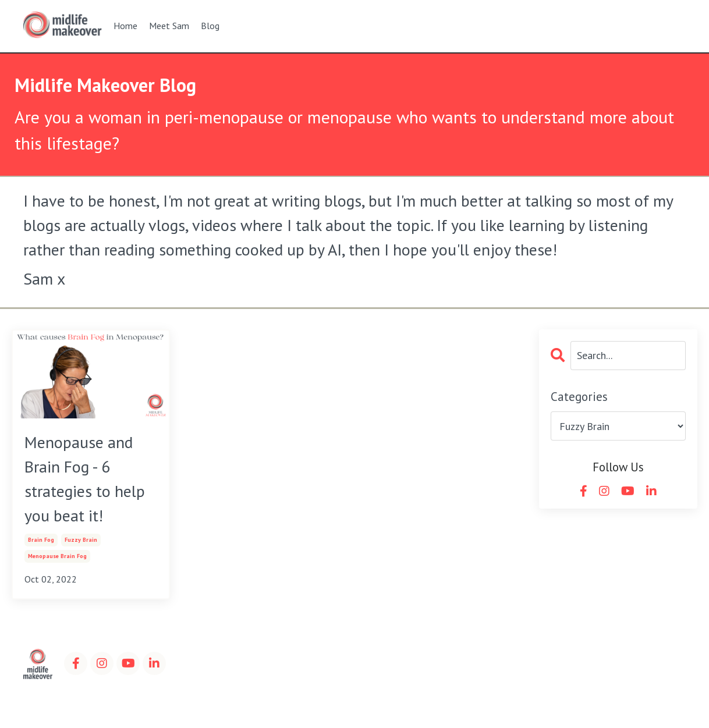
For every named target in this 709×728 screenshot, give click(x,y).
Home (125, 26)
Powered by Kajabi (653, 698)
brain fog (41, 540)
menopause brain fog (57, 556)
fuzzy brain (81, 540)
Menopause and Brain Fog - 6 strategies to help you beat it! (85, 479)
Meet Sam (169, 26)
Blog (210, 26)
